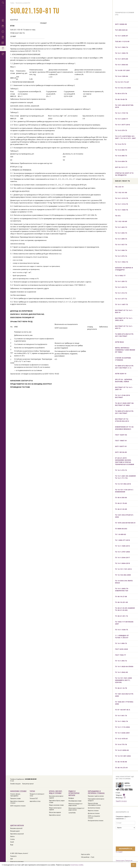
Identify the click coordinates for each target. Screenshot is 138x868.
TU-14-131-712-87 (122, 82)
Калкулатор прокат (28, 784)
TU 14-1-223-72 (121, 287)
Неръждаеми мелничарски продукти (96, 800)
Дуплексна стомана (94, 813)
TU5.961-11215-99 (122, 42)
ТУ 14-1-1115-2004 (122, 727)
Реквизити (13, 856)
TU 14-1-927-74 (121, 245)
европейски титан (35, 801)
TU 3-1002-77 (120, 276)
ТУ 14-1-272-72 (121, 470)
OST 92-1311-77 (121, 167)
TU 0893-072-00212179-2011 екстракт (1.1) (124, 367)
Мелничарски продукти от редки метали (76, 809)
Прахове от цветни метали (96, 796)
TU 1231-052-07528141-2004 (124, 516)
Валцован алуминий (16, 828)
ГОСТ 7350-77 (121, 655)
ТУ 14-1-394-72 (121, 661)
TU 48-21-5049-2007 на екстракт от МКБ (124, 404)
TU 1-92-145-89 (121, 221)
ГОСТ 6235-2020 (122, 649)
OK (133, 865)
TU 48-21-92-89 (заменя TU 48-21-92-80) (125, 609)
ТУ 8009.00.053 (121, 529)
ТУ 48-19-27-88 (121, 597)
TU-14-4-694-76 (121, 161)
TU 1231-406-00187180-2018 (124, 106)
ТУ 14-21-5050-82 (122, 750)
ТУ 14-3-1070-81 (122, 739)
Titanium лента (120, 861)
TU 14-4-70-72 (121, 144)
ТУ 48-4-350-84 (121, 498)
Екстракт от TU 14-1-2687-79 (124, 388)
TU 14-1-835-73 (121, 233)
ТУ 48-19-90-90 (121, 762)
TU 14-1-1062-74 (122, 47)
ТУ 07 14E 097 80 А (123, 710)
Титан (32, 791)
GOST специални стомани (18, 806)
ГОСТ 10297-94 (121, 435)
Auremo (3, 11)
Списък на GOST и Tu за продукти (124, 174)
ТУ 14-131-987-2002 (123, 756)
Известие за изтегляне (17, 862)
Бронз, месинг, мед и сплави (56, 792)
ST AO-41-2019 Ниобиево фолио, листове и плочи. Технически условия (125, 461)
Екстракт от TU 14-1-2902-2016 (124, 319)
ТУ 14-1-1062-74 (122, 721)
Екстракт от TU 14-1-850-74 (124, 311)
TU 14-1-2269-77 (122, 119)
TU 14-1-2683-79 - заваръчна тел (122, 590)
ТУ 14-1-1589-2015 (122, 546)
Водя (12, 845)
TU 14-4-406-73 (121, 156)
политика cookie (77, 865)
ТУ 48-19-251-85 (122, 602)
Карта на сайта (85, 854)
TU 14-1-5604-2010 (123, 563)
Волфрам (71, 798)
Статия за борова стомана (123, 359)
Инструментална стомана (96, 821)
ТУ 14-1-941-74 (121, 716)
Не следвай (119, 852)
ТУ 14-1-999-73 (121, 643)
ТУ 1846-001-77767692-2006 (124, 703)
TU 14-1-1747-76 (122, 113)
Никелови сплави (18, 791)
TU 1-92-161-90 (121, 193)
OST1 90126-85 (121, 452)
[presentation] (124, 838)
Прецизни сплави (15, 798)
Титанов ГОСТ (34, 798)
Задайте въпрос (121, 801)
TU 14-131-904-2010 (123, 484)
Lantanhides (72, 813)
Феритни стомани (93, 811)
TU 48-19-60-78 (121, 99)
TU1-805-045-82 (121, 30)
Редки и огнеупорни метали (74, 793)
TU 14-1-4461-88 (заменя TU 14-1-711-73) (125, 477)
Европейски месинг (55, 815)
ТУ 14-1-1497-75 (122, 304)
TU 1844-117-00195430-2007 (124, 623)
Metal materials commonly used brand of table (125, 350)
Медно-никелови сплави (56, 805)
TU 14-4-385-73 (121, 150)
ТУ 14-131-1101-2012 (123, 569)
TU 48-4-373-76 (121, 94)
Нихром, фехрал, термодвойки (15, 795)
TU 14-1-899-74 (121, 239)
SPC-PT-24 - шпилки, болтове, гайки (124, 381)
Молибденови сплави (75, 801)
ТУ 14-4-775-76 (121, 744)
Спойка (12, 839)
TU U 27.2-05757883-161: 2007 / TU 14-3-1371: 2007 (125, 137)
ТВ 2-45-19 (119, 187)
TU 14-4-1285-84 (122, 76)
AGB (11, 859)
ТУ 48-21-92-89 (121, 509)
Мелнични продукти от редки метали (75, 805)
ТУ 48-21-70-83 (121, 503)
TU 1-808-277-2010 (123, 540)
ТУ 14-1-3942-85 (122, 672)
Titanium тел (129, 861)
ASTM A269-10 (121, 374)
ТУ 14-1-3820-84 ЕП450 (124, 667)
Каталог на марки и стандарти (124, 269)
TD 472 (118, 216)
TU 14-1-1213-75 (122, 198)
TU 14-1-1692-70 (122, 53)
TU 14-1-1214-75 (122, 204)
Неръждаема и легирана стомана (96, 792)
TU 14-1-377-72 (121, 299)
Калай (12, 842)
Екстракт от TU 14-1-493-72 (124, 327)
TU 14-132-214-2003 (123, 88)
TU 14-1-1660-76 (122, 210)
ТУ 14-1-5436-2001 (122, 733)
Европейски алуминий (17, 834)
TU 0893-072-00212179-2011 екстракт (124, 335)
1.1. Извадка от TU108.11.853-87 (122, 637)
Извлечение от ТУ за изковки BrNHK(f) (124, 428)
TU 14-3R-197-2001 (123, 70)
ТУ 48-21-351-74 (122, 616)
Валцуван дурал (15, 831)
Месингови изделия (55, 812)
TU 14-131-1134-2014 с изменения (124, 491)
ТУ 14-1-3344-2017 (122, 558)
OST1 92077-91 (121, 446)
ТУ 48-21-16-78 (121, 688)
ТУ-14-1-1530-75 (122, 630)
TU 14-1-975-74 (121, 256)
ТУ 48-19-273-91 (122, 768)
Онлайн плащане (15, 784)
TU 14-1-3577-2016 (123, 125)
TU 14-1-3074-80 (122, 59)
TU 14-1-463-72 (121, 227)
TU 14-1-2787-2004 (123, 552)
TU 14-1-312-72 (121, 293)
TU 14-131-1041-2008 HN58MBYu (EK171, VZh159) (123, 680)
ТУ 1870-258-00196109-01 (125, 523)
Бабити (12, 836)
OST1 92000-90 (121, 24)
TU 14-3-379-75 (121, 130)
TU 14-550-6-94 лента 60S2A (124, 582)
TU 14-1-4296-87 (122, 36)
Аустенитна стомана (94, 808)
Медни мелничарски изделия (55, 809)
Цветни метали (17, 825)
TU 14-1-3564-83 (122, 65)
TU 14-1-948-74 (121, 250)
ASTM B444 (119, 342)
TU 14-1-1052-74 (122, 262)
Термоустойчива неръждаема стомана (94, 804)
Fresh (93, 857)
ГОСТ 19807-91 (121, 441)
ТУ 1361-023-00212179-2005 (124, 695)
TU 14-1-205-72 (121, 281)
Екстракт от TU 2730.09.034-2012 (122, 420)
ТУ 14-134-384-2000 (123, 575)
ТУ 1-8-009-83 (121, 534)
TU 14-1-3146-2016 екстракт (123, 396)
